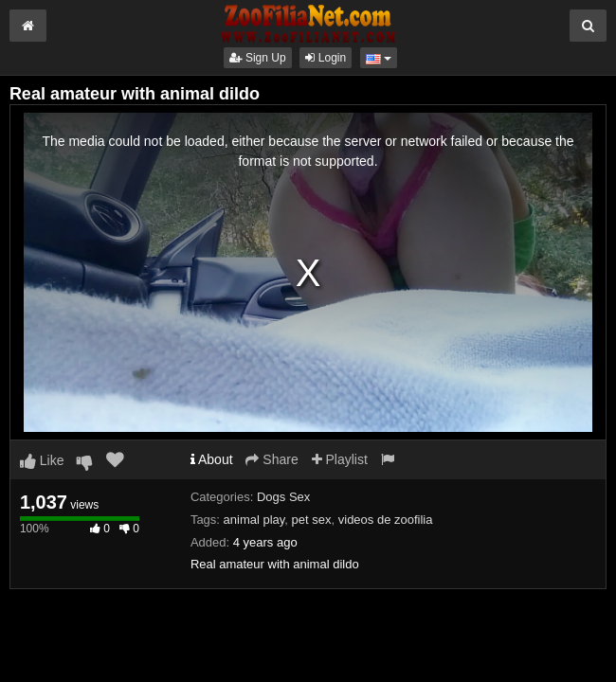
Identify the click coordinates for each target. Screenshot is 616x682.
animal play (254, 520)
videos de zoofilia (386, 520)
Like (42, 460)
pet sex (312, 520)
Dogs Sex (283, 497)
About (212, 459)
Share (272, 459)
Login (326, 58)
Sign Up (258, 58)
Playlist (340, 459)
